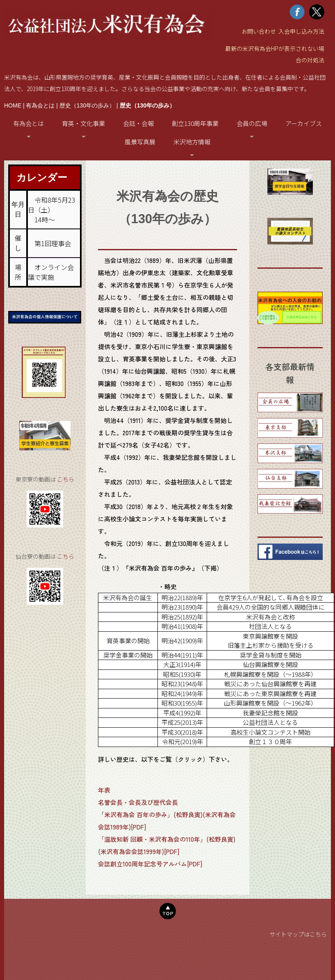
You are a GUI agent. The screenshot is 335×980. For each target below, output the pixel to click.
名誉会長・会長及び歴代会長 (138, 802)
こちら (66, 479)
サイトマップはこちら (298, 934)
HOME (13, 105)
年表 (104, 790)
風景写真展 (140, 142)
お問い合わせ (259, 31)
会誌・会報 (138, 123)
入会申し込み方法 (301, 31)
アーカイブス (304, 123)
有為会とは (40, 105)
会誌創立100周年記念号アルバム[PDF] (150, 864)
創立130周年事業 (195, 123)
